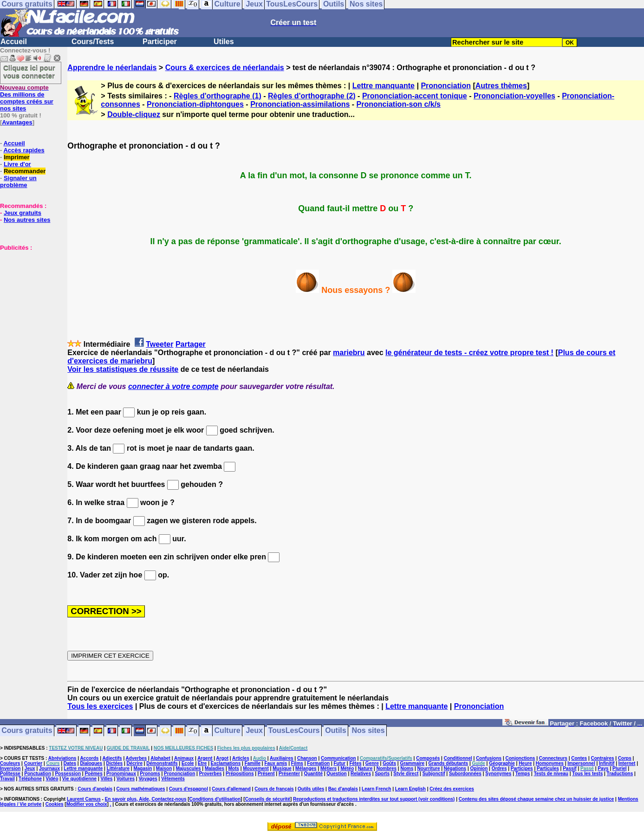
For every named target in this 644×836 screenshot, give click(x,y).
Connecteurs (553, 758)
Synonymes (498, 774)
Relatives (361, 774)
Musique (282, 768)
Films (297, 763)
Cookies (55, 804)
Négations (455, 768)
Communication (338, 758)
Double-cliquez (134, 114)
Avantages (17, 122)
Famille (253, 763)
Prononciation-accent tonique (415, 96)
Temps (523, 774)
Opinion (479, 768)
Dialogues (91, 763)
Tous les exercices (100, 706)
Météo (347, 768)
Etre (202, 763)
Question (336, 774)
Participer (160, 42)
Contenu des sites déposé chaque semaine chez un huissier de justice (537, 799)
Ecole (188, 763)
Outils (335, 731)
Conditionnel (458, 758)
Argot (222, 758)
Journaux (49, 768)
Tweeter (159, 344)
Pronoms (150, 774)
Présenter (289, 774)
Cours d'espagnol (189, 789)
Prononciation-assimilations (300, 104)
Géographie (502, 763)
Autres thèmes (501, 86)
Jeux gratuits (23, 213)
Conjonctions (520, 758)
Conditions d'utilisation (215, 799)
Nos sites (368, 731)
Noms (407, 768)
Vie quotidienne (79, 779)
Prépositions (240, 774)
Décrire (134, 763)
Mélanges (306, 768)
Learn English (410, 789)
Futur (339, 763)
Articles (241, 758)
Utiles (224, 42)
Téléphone (30, 779)
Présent (266, 774)
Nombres (387, 768)
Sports (382, 774)
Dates (70, 763)
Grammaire (412, 763)
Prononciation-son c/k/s (399, 104)
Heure (525, 763)
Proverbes (211, 774)
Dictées (115, 763)
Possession (68, 774)
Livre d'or (17, 164)
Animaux (184, 758)
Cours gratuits (27, 731)
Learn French (376, 789)
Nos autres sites (27, 220)
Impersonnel (581, 763)
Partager (191, 344)
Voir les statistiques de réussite (123, 369)
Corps (625, 758)
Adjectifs (112, 758)
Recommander (25, 171)
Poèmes (93, 774)
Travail (7, 779)
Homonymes (550, 763)
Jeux (254, 731)
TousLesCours (294, 731)
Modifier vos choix (87, 804)
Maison (164, 768)
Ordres (499, 768)
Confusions (489, 758)
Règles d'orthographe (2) (312, 96)
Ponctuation (38, 774)
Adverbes (137, 758)
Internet (627, 763)
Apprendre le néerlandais (112, 68)
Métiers (329, 768)
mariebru (349, 353)
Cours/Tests (93, 42)
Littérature (118, 768)
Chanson (307, 758)
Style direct (406, 774)
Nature (365, 768)
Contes (579, 758)
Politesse (10, 774)
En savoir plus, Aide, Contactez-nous (146, 799)
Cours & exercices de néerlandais (225, 68)
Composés (428, 758)
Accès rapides (24, 150)
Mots (234, 768)
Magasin (143, 768)
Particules (548, 768)
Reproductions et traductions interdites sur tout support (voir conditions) (374, 799)
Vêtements (173, 779)
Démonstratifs (162, 763)
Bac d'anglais (343, 789)
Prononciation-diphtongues (195, 104)
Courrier (33, 763)
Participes (522, 768)
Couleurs (10, 763)
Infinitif (607, 763)
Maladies (215, 768)
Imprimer (17, 157)
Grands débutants (449, 763)
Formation (318, 763)
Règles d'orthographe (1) (218, 96)
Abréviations (62, 758)
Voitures (126, 779)
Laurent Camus (84, 799)
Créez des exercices (452, 789)
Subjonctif (434, 774)
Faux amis (276, 763)
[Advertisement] (28, 298)
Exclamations (226, 763)
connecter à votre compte (173, 386)
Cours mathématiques (141, 789)
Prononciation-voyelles (514, 96)
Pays (603, 768)
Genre (372, 763)
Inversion (10, 768)
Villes (106, 779)
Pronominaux (121, 774)
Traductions (620, 774)
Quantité (313, 774)
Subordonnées (465, 774)
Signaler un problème (18, 181)
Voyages (148, 779)
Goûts (389, 763)
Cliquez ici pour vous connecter (29, 71)
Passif (569, 768)
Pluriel (620, 768)
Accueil (14, 42)
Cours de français (274, 789)
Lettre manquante (384, 86)
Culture (228, 731)
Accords (89, 758)
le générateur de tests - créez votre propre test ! (469, 353)
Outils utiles (311, 789)
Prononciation (446, 86)
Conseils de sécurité (268, 799)
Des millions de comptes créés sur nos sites (27, 98)
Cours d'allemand (231, 789)
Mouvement (256, 768)
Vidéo (52, 779)
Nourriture (429, 768)
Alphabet (160, 758)
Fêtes (355, 763)
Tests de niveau (551, 774)
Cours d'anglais (95, 789)
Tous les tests (587, 774)
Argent (205, 758)
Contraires (603, 758)
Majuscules (189, 768)
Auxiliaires (282, 758)
